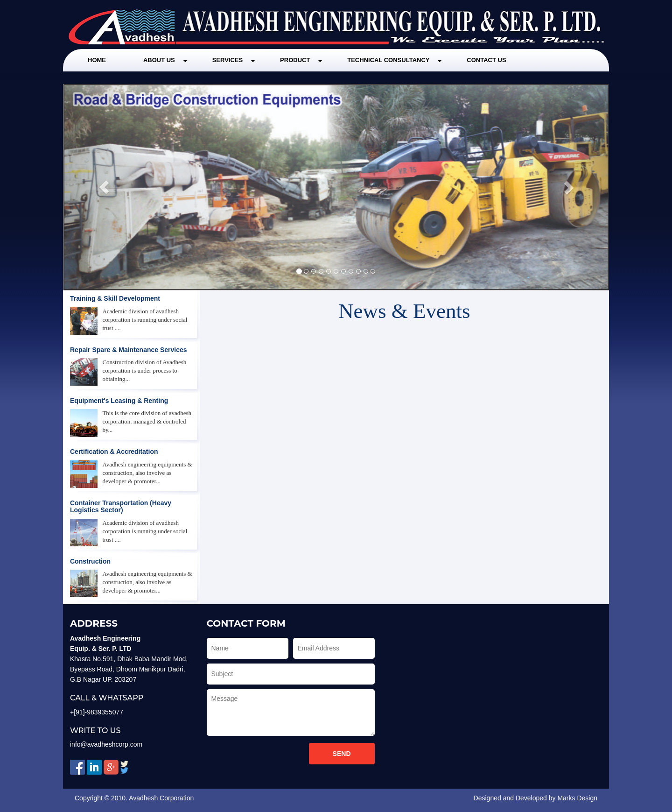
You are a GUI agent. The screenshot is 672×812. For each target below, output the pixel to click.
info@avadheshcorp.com (106, 744)
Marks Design (577, 798)
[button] (104, 187)
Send (342, 754)
